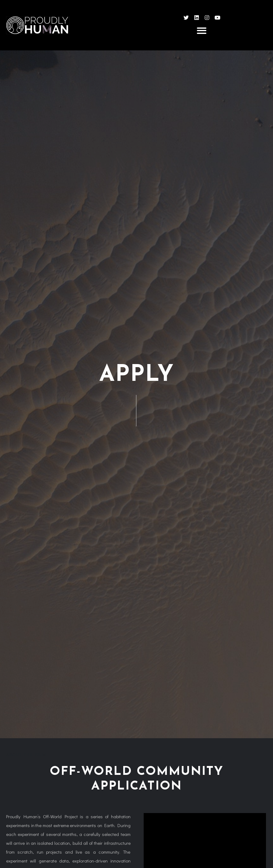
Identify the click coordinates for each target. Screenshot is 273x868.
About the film (26, 755)
